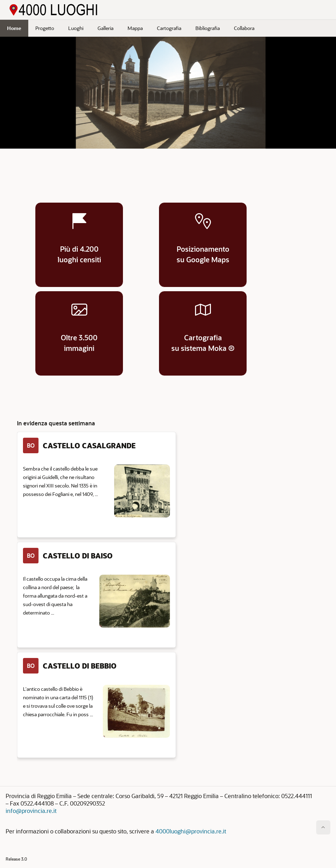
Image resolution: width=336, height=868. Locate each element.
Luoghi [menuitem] (76, 28)
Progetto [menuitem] (45, 28)
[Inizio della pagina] (323, 827)
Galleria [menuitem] (105, 28)
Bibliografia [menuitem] (208, 28)
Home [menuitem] (14, 28)
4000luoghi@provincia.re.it (191, 831)
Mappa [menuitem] (135, 28)
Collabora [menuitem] (244, 28)
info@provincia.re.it (31, 811)
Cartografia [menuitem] (169, 28)
